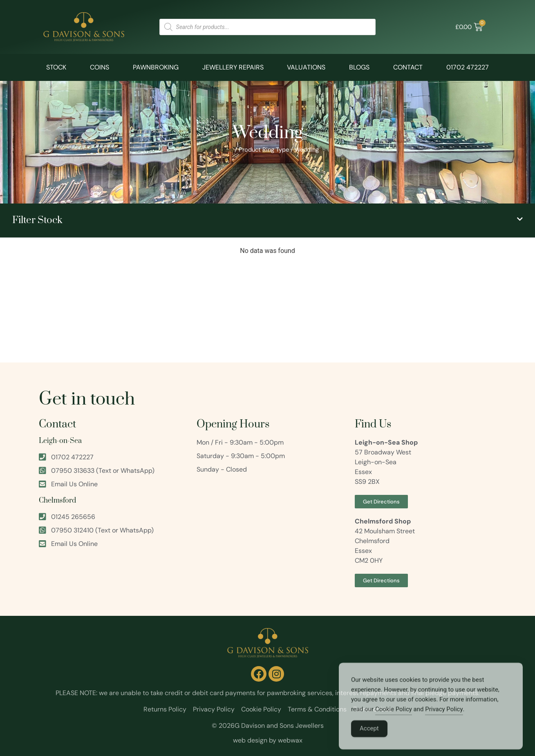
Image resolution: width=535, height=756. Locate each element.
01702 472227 (468, 67)
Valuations (306, 67)
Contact (408, 67)
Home (225, 150)
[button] (267, 220)
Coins (100, 67)
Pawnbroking (156, 67)
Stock (56, 67)
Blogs (359, 67)
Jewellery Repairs (233, 67)
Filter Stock (37, 220)
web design (250, 740)
